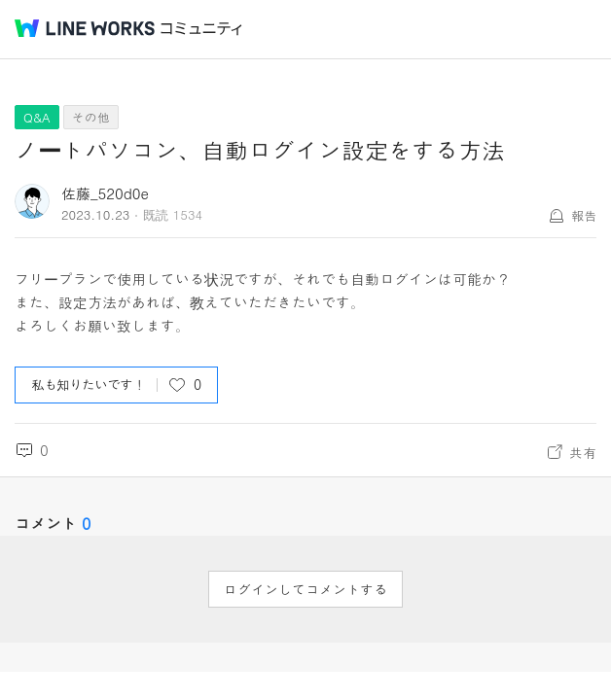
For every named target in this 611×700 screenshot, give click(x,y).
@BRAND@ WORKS (85, 28)
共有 (583, 452)
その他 (91, 117)
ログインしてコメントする (305, 589)
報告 (584, 215)
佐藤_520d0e (105, 193)
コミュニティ (201, 29)
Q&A (37, 117)
